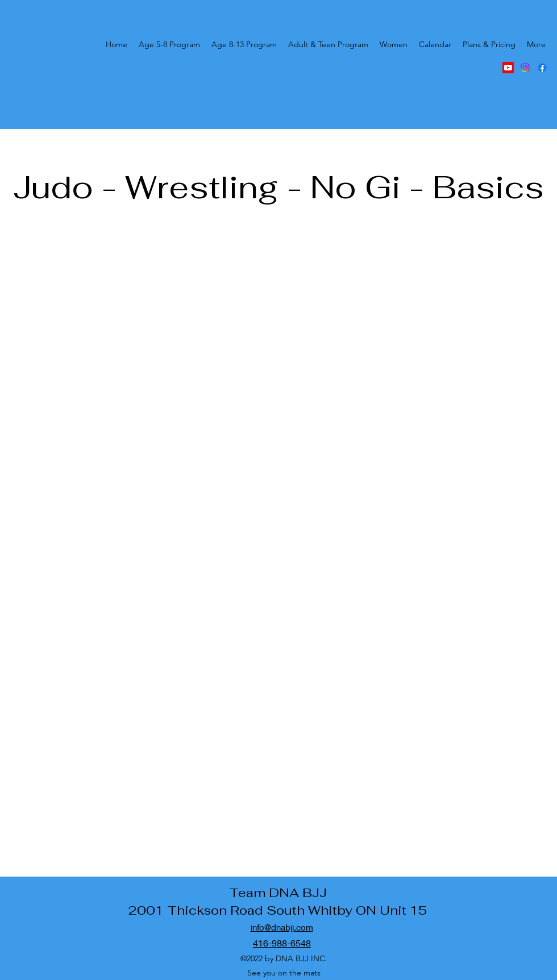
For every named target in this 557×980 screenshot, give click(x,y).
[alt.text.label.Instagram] (525, 68)
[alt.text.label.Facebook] (542, 68)
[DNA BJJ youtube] (508, 68)
